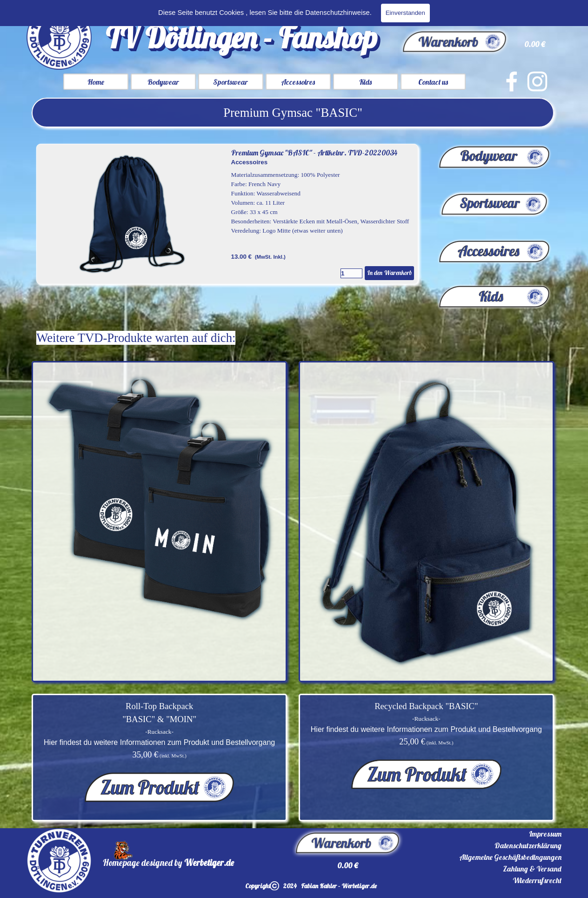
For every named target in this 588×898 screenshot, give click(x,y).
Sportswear (231, 82)
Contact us (433, 82)
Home (96, 82)
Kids (365, 82)
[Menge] (351, 273)
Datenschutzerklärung (528, 845)
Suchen (544, 12)
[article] (227, 214)
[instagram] (537, 81)
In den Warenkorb (389, 273)
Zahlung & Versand (532, 869)
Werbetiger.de (209, 863)
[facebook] (512, 81)
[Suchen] (464, 12)
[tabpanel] (293, 113)
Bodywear (163, 82)
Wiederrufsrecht (537, 880)
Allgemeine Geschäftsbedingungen (510, 857)
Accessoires (298, 82)
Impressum (545, 834)
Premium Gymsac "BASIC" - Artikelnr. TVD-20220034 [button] (314, 153)
